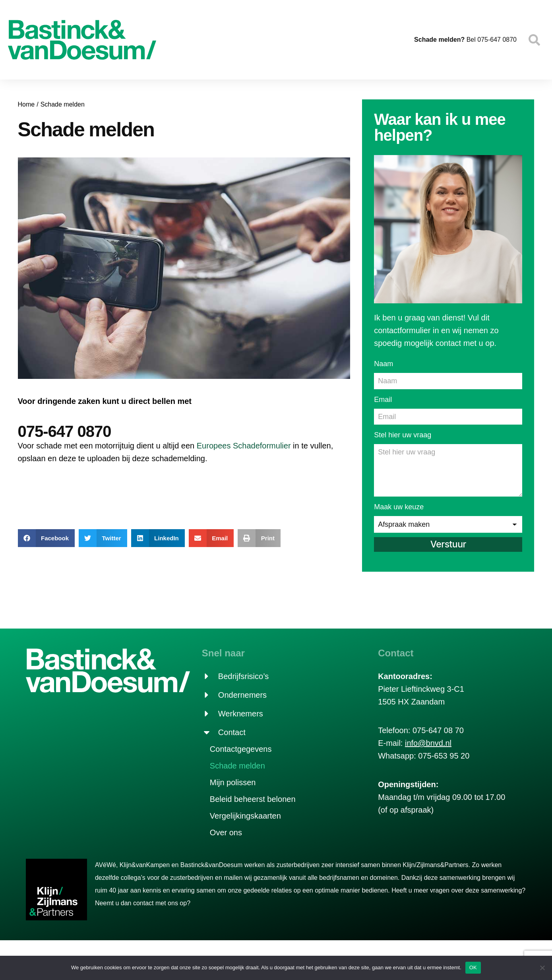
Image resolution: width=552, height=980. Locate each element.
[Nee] (542, 968)
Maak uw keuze (399, 503)
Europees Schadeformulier (244, 446)
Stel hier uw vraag (403, 434)
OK (473, 967)
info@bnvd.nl (428, 739)
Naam (383, 364)
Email (383, 399)
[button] (46, 538)
